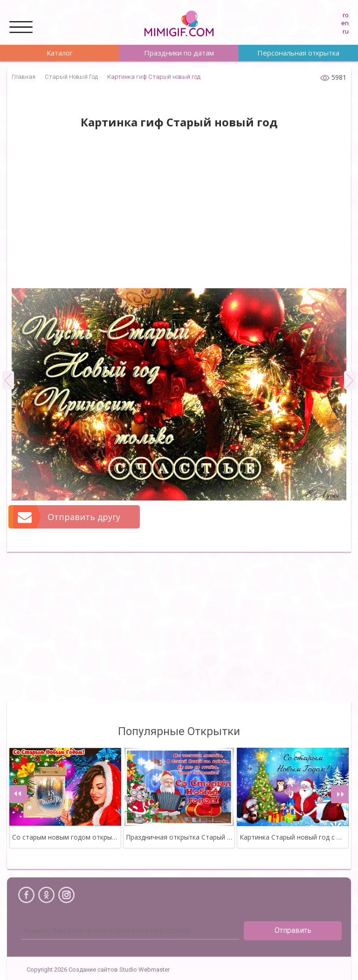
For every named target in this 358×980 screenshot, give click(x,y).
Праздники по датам (179, 53)
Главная (24, 77)
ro (346, 15)
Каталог (60, 53)
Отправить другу (67, 517)
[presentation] (18, 794)
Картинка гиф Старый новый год (154, 77)
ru (346, 31)
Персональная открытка (298, 53)
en (345, 23)
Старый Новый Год (71, 77)
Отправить (293, 930)
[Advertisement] (179, 214)
